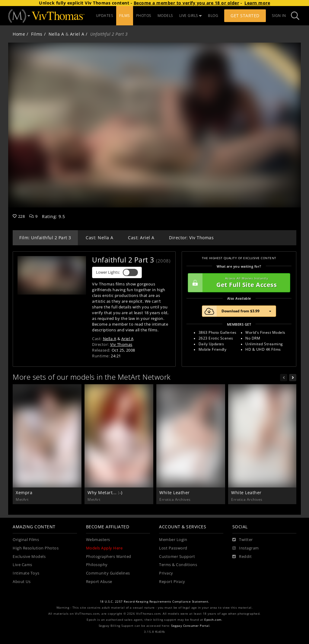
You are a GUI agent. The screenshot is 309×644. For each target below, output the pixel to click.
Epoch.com (213, 620)
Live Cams (22, 565)
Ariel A (77, 34)
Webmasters (98, 540)
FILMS (125, 16)
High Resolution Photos (36, 548)
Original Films (26, 540)
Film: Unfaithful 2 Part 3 (45, 238)
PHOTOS (144, 16)
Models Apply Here (104, 548)
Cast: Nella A (100, 238)
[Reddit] (242, 557)
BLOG (213, 16)
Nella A (56, 34)
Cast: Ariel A (141, 238)
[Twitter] (243, 540)
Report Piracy (172, 582)
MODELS (165, 16)
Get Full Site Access (237, 283)
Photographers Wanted (109, 557)
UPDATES (105, 16)
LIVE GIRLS (191, 16)
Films (37, 34)
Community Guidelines (108, 573)
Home (19, 34)
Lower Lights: (117, 272)
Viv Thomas (121, 344)
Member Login (173, 540)
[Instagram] (246, 548)
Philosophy (97, 565)
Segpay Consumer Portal (190, 626)
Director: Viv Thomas (191, 238)
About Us (22, 582)
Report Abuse (99, 582)
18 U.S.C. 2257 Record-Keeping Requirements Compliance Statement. (155, 602)
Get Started (245, 16)
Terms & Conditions (178, 565)
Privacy (166, 573)
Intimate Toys (26, 573)
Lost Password (173, 548)
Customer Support (177, 557)
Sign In (279, 16)
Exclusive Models (29, 557)
